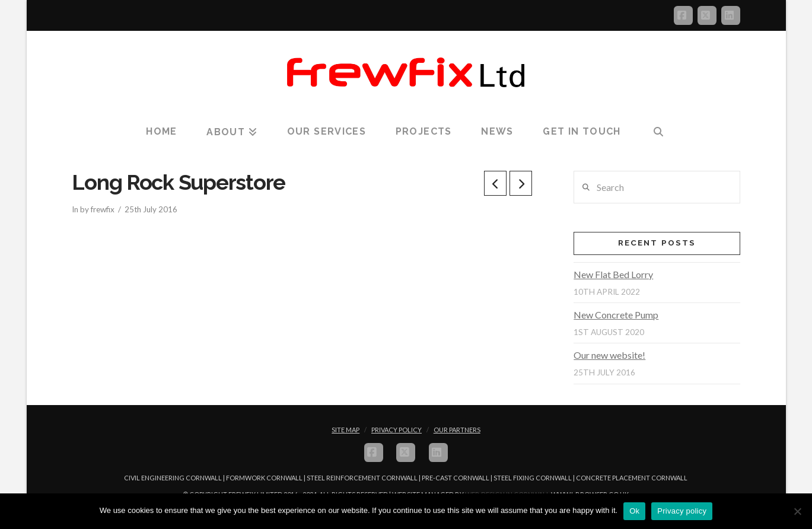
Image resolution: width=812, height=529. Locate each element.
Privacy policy (682, 511)
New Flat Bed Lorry (613, 274)
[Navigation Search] (658, 132)
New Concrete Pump (616, 315)
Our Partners (457, 430)
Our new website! (609, 355)
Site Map (346, 430)
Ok (634, 511)
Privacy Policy (397, 430)
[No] (797, 511)
